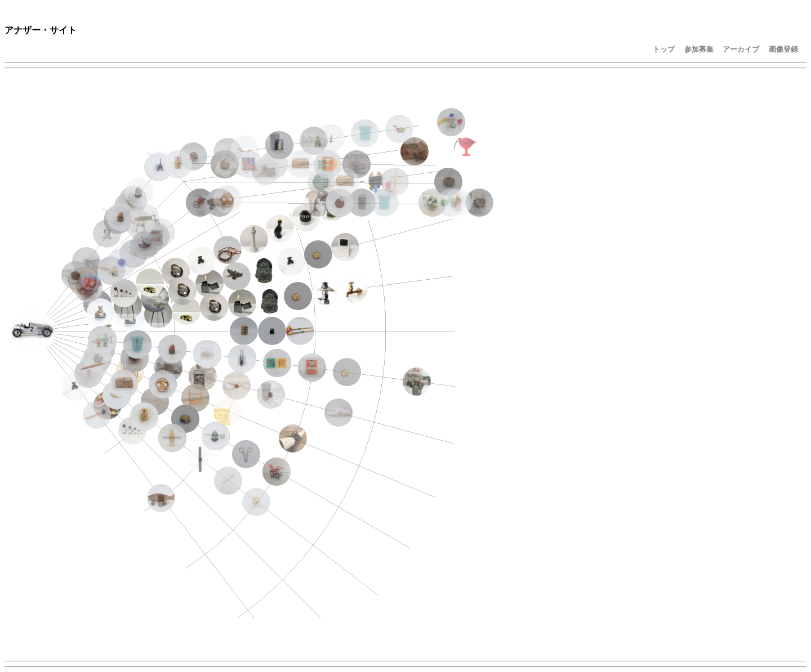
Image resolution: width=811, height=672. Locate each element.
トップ (664, 49)
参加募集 (699, 49)
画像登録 (783, 49)
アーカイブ (741, 49)
